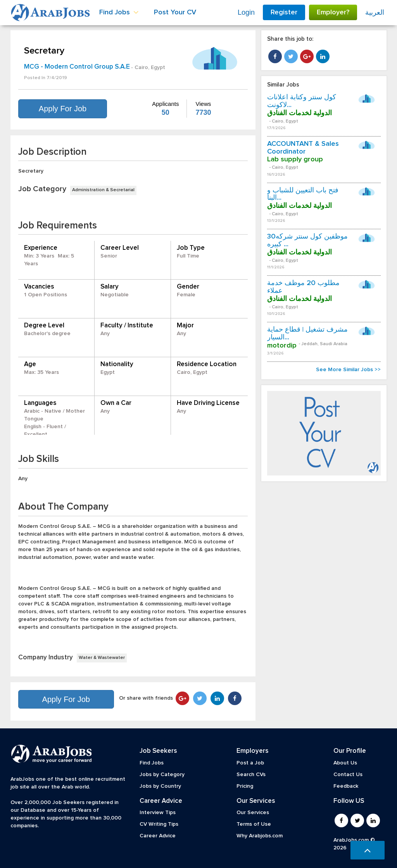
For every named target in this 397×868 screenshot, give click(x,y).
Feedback (346, 786)
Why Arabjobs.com (260, 836)
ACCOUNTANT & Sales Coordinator (303, 148)
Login (246, 12)
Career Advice (158, 836)
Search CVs (251, 775)
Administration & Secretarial (103, 190)
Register (284, 12)
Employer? (333, 12)
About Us (345, 763)
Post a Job (250, 763)
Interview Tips (158, 813)
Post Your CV (175, 12)
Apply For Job (63, 109)
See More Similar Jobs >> (348, 370)
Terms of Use (254, 824)
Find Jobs (152, 763)
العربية (375, 12)
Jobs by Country (160, 786)
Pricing (245, 786)
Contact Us (348, 775)
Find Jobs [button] (119, 12)
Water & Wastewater (102, 658)
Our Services (253, 813)
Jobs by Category (162, 775)
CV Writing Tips (159, 824)
